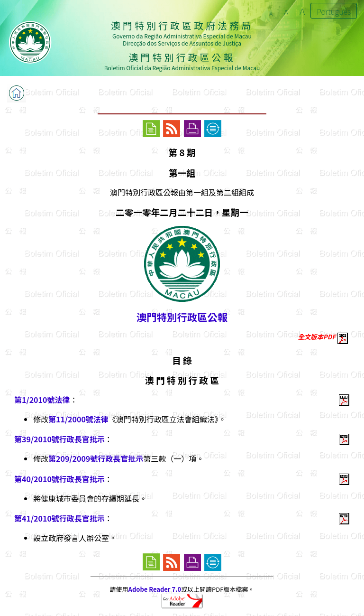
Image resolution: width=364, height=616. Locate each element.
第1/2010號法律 (42, 400)
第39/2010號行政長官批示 (59, 439)
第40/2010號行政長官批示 (59, 479)
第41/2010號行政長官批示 (59, 518)
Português (334, 11)
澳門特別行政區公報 (182, 317)
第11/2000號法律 (78, 419)
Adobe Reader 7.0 (155, 589)
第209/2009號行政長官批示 (96, 458)
